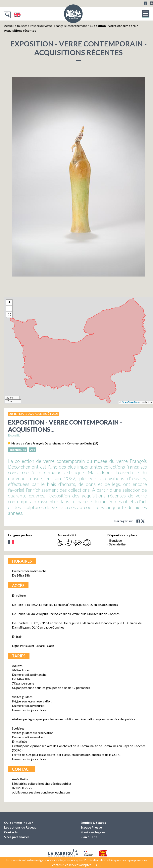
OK (98, 865)
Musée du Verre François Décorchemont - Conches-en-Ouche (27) (55, 443)
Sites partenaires (17, 837)
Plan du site (89, 837)
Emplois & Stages (93, 822)
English (17, 15)
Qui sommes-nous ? (19, 822)
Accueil (9, 26)
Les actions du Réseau (20, 827)
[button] (9, 303)
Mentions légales (93, 832)
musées (22, 26)
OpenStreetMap (130, 402)
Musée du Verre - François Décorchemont (59, 26)
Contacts (11, 832)
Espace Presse (91, 827)
